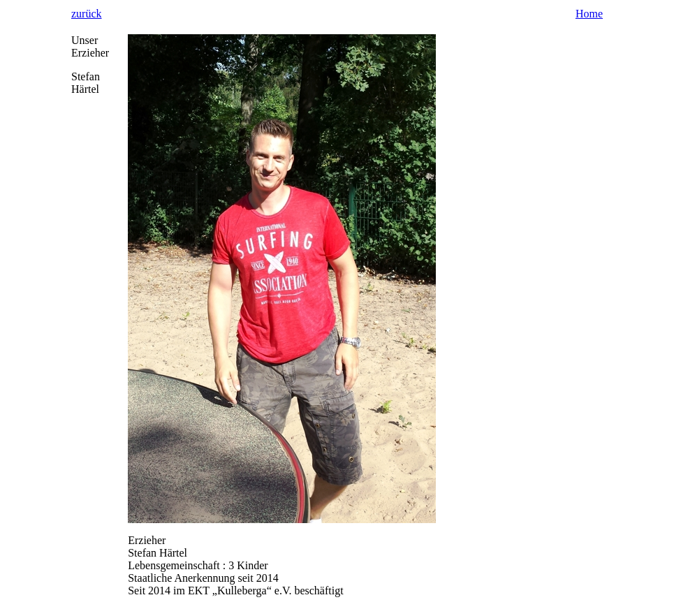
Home (589, 14)
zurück (87, 14)
